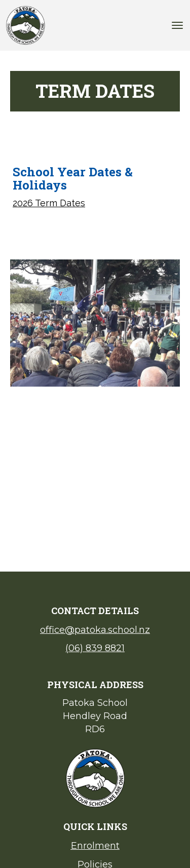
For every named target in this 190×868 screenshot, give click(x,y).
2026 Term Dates (49, 203)
